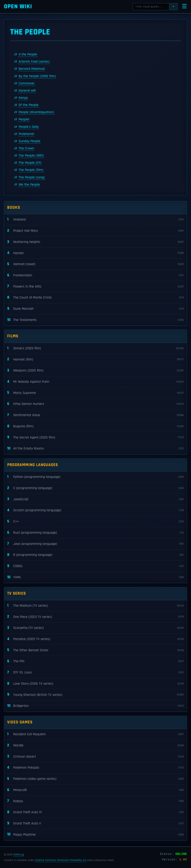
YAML (95, 577)
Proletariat (26, 134)
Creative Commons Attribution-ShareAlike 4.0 (60, 860)
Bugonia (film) (95, 426)
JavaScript (95, 499)
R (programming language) (95, 555)
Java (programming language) (95, 544)
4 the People (28, 54)
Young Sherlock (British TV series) (95, 695)
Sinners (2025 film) (95, 348)
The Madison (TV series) (95, 606)
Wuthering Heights (95, 242)
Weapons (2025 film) (95, 371)
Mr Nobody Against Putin (95, 382)
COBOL (95, 566)
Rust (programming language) (95, 533)
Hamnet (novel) (95, 264)
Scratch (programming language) (95, 510)
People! (24, 119)
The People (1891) (31, 156)
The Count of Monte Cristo (95, 298)
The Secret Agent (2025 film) (95, 437)
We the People (29, 185)
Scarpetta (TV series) (95, 628)
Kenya (23, 98)
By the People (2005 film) (37, 76)
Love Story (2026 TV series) (95, 684)
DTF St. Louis (95, 673)
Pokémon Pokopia (95, 768)
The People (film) (31, 170)
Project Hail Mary (95, 231)
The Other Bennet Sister (95, 650)
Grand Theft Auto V (95, 824)
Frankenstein (95, 275)
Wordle (95, 746)
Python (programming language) (95, 477)
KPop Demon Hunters (95, 404)
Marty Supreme (95, 393)
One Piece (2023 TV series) (95, 617)
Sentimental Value (95, 415)
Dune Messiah (95, 309)
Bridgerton (95, 706)
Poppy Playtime (95, 835)
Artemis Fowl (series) (34, 62)
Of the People (29, 105)
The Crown (26, 148)
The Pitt (95, 661)
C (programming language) (95, 488)
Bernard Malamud (32, 69)
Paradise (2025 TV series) (95, 639)
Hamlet (95, 253)
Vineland (95, 220)
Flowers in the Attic (95, 286)
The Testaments (95, 320)
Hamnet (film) (95, 359)
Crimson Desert (95, 757)
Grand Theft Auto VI (95, 812)
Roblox (95, 801)
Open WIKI (18, 6)
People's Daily (29, 127)
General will (27, 91)
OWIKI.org (19, 855)
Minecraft (95, 790)
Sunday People (29, 141)
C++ (95, 522)
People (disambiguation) (36, 112)
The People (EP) (30, 163)
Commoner (27, 83)
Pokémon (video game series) (95, 779)
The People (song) (32, 177)
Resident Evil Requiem (95, 734)
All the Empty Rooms (95, 449)
